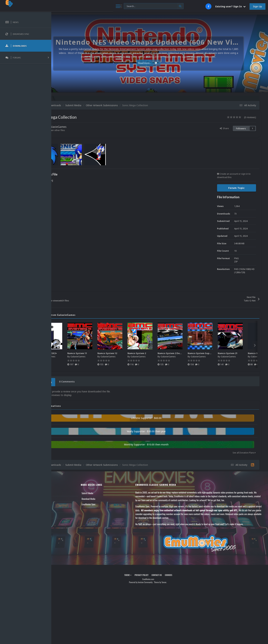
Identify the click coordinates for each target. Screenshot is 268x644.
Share (224, 128)
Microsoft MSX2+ (70, 353)
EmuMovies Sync (106, 503)
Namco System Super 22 (225, 353)
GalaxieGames (80, 127)
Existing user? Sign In (230, 6)
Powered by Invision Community (152, 581)
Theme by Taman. (172, 581)
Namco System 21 (252, 353)
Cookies (180, 574)
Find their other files (77, 130)
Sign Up (257, 6)
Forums (60, 498)
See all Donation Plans (244, 452)
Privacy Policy (153, 574)
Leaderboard (62, 503)
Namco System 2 (161, 353)
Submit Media (105, 492)
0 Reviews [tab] (67, 382)
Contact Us (62, 514)
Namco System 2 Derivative (197, 353)
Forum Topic (237, 188)
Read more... (159, 63)
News (59, 492)
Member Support (64, 509)
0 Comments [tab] (88, 382)
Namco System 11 (101, 353)
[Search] (93, 6)
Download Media (106, 498)
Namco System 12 (131, 353)
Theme (139, 574)
